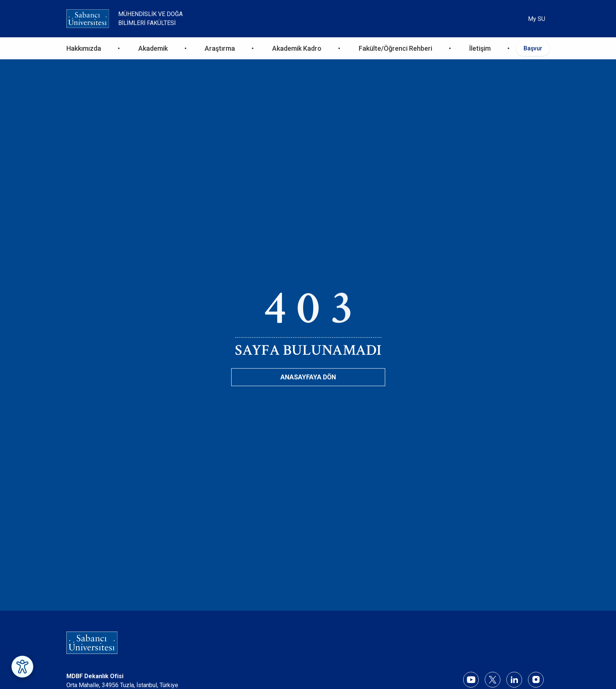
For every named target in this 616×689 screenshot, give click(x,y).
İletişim (480, 48)
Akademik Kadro (297, 48)
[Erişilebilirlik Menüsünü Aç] (22, 667)
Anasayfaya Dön (308, 377)
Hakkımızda (84, 48)
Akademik (153, 48)
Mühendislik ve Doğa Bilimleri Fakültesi (150, 18)
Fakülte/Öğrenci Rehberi (395, 48)
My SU (537, 19)
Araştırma (220, 48)
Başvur (533, 48)
